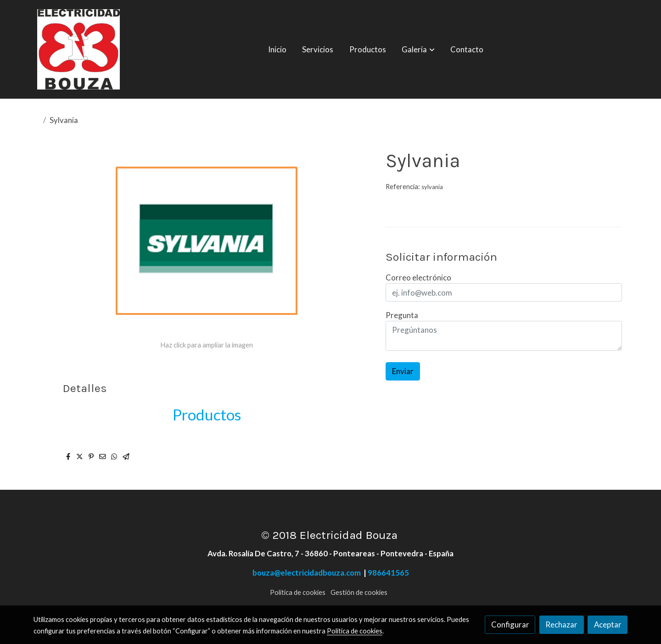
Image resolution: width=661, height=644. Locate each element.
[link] (78, 49)
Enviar (403, 371)
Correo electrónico (418, 277)
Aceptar (608, 624)
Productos (207, 414)
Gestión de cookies (359, 592)
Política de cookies (298, 592)
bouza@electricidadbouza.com (308, 573)
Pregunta (402, 315)
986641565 (388, 573)
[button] (418, 50)
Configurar (510, 624)
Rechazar (561, 624)
